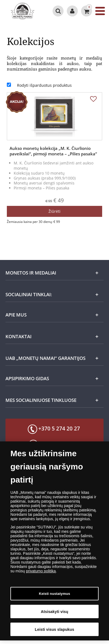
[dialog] (55, 543)
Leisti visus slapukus (55, 631)
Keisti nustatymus (55, 596)
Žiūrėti (55, 211)
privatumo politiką (41, 573)
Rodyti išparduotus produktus (44, 85)
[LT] (23, 11)
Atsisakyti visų (55, 614)
